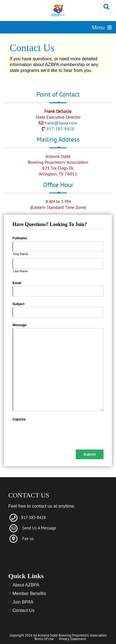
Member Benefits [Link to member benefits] (29, 594)
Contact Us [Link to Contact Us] (23, 610)
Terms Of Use (44, 639)
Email (17, 283)
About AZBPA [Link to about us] (26, 585)
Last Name (20, 271)
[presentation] (55, 433)
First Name (21, 254)
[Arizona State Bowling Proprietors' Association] (58, 11)
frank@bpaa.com (61, 123)
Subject (18, 304)
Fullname (20, 238)
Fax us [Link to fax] (28, 538)
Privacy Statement (72, 639)
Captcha (19, 419)
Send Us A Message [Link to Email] (39, 528)
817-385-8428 (60, 129)
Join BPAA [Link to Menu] (23, 602)
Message (20, 325)
